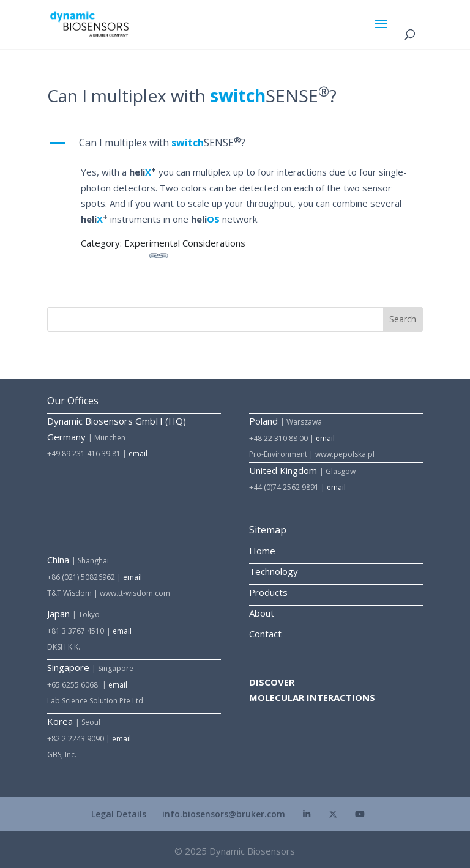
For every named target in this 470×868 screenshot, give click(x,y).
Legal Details (119, 814)
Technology (274, 571)
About (262, 613)
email (138, 454)
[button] (235, 146)
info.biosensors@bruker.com (224, 814)
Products (268, 592)
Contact (265, 634)
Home (262, 551)
